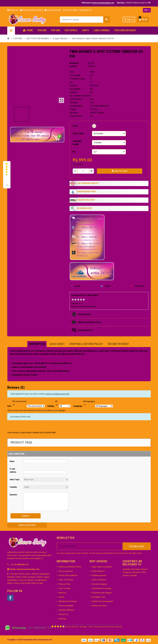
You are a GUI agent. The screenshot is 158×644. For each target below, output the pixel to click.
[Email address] (90, 546)
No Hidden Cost (98, 597)
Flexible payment (99, 575)
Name (12, 461)
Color (75, 126)
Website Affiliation (67, 610)
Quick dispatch (98, 571)
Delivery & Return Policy (31, 10)
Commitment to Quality (101, 588)
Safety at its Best (99, 606)
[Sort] (19, 403)
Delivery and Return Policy (70, 567)
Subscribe (137, 546)
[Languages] (89, 403)
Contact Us (85, 10)
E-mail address (13, 470)
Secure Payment (53, 10)
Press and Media (66, 606)
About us (62, 593)
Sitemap (62, 619)
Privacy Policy (65, 584)
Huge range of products (102, 567)
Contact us (63, 614)
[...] (42, 558)
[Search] (85, 20)
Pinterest (138, 286)
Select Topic (15, 480)
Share (76, 286)
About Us (13, 10)
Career (61, 597)
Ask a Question (27, 525)
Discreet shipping (99, 584)
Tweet (106, 286)
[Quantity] (83, 171)
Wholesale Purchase (68, 601)
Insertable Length (77, 143)
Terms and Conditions (68, 575)
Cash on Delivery (66, 580)
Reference (74, 63)
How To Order (70, 10)
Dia (74, 152)
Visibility (13, 487)
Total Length (78, 133)
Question (13, 495)
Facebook (10, 598)
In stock (73, 66)
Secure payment (66, 571)
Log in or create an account (58, 394)
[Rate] (57, 403)
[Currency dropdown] (147, 10)
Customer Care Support (102, 593)
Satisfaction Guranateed (102, 601)
